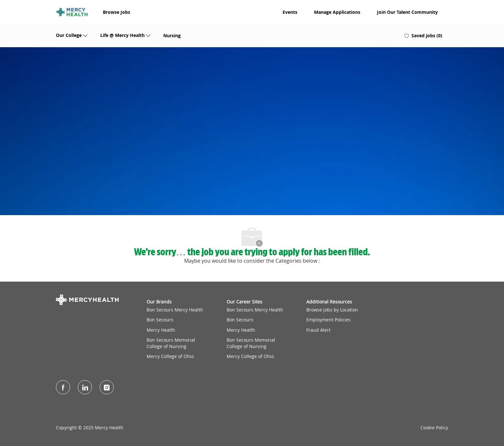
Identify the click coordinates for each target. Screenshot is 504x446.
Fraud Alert (318, 330)
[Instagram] (107, 387)
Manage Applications (337, 12)
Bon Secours (160, 320)
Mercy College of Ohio (170, 356)
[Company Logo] (72, 12)
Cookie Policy (434, 428)
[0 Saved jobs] (423, 36)
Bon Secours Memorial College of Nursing (171, 343)
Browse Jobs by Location (332, 310)
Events (290, 12)
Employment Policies (328, 320)
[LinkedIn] (85, 387)
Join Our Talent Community (407, 12)
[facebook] (63, 387)
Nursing (172, 36)
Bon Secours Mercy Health (175, 310)
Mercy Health (161, 330)
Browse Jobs (117, 12)
